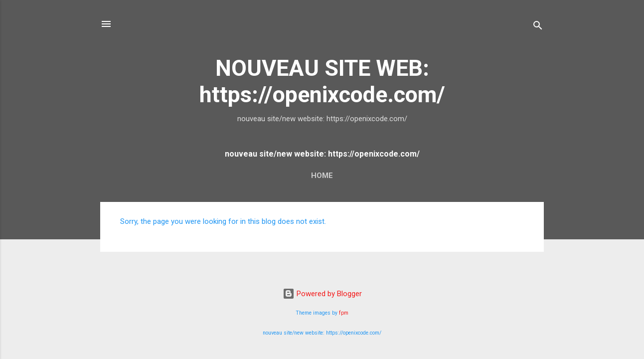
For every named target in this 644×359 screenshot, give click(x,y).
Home (322, 176)
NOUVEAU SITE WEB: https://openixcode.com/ (322, 81)
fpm (344, 313)
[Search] (538, 27)
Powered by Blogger (322, 294)
